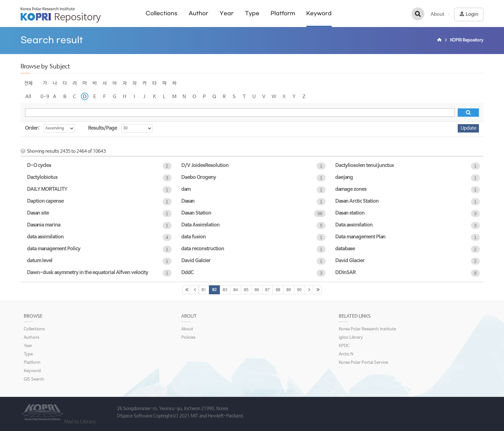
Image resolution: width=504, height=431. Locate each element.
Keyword (319, 13)
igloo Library (351, 338)
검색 (418, 14)
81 (204, 290)
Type (252, 13)
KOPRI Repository (61, 15)
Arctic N (346, 354)
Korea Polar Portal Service (363, 363)
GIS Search (34, 379)
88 (278, 290)
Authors (32, 338)
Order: (32, 128)
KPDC (344, 346)
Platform (283, 13)
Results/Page (103, 128)
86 (257, 290)
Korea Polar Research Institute (367, 329)
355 (317, 290)
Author (198, 13)
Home (440, 41)
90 (299, 290)
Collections (162, 13)
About (437, 14)
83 (225, 290)
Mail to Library (80, 422)
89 (289, 290)
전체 (28, 83)
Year (227, 13)
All (28, 97)
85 (246, 290)
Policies (188, 338)
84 (236, 290)
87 (267, 290)
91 (309, 290)
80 (194, 290)
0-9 (45, 97)
